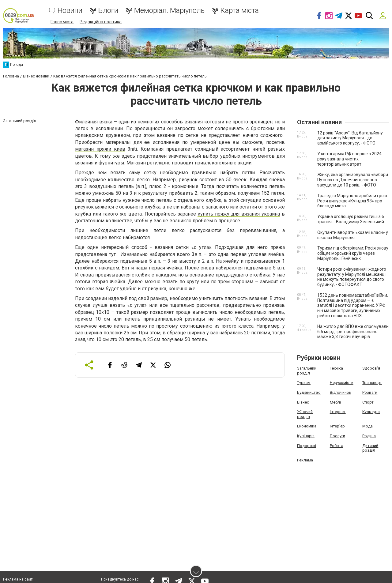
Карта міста (240, 11)
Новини (70, 11)
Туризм (304, 382)
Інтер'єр (337, 426)
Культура (371, 411)
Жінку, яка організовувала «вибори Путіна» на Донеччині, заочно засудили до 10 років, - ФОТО (353, 179)
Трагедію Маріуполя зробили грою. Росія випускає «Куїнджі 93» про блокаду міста (353, 200)
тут (112, 254)
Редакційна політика (101, 22)
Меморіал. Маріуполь (169, 11)
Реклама (305, 459)
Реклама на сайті (18, 580)
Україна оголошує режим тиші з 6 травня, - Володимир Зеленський (351, 218)
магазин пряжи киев (100, 148)
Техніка (336, 368)
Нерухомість (342, 382)
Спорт (368, 402)
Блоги (108, 11)
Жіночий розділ (305, 414)
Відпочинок (341, 392)
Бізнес (303, 402)
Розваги (370, 392)
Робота (337, 445)
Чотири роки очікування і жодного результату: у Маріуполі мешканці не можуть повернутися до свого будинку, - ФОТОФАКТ (352, 276)
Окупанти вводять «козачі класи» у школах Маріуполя (353, 234)
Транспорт (372, 382)
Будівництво (309, 392)
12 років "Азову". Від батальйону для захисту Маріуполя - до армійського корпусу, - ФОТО (350, 137)
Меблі (335, 402)
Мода (367, 426)
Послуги (337, 435)
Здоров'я (371, 368)
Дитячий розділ (370, 448)
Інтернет (338, 411)
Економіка (307, 426)
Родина (369, 435)
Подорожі (307, 445)
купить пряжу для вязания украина (239, 213)
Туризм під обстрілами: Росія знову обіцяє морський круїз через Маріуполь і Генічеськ (353, 253)
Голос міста (62, 22)
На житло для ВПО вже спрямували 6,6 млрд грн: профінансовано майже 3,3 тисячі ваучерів (353, 331)
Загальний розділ (307, 370)
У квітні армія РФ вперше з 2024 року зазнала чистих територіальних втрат (349, 158)
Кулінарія (306, 435)
